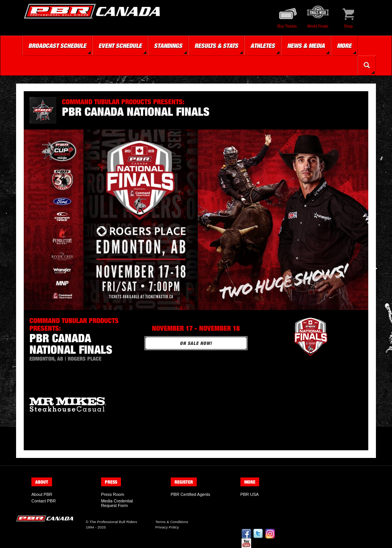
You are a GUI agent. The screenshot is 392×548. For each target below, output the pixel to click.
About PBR (42, 494)
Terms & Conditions (172, 522)
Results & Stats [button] (216, 46)
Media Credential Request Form (117, 503)
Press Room (113, 494)
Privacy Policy (167, 527)
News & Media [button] (306, 46)
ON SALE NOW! (196, 343)
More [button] (344, 46)
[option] (85, 404)
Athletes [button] (263, 46)
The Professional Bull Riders (114, 522)
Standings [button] (168, 46)
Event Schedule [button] (120, 46)
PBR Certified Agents (190, 494)
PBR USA (250, 494)
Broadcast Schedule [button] (57, 46)
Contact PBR (44, 501)
